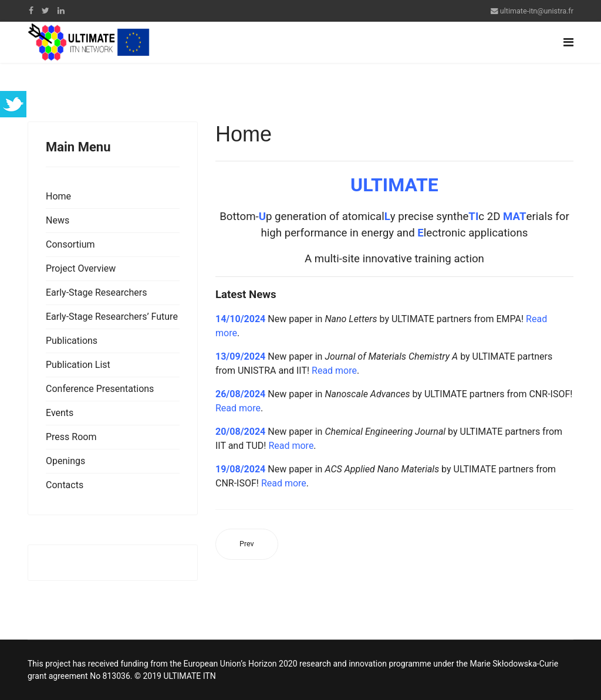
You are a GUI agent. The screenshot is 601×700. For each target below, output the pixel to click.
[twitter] (45, 11)
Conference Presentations (100, 389)
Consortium (70, 244)
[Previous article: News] (247, 544)
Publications (72, 341)
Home (58, 196)
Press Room (71, 437)
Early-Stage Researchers (96, 292)
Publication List (78, 365)
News (58, 220)
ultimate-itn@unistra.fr (537, 11)
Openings (65, 461)
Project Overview (81, 268)
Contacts (65, 485)
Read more (334, 371)
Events (60, 413)
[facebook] (31, 11)
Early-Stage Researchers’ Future (112, 317)
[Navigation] (568, 42)
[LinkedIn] (61, 11)
